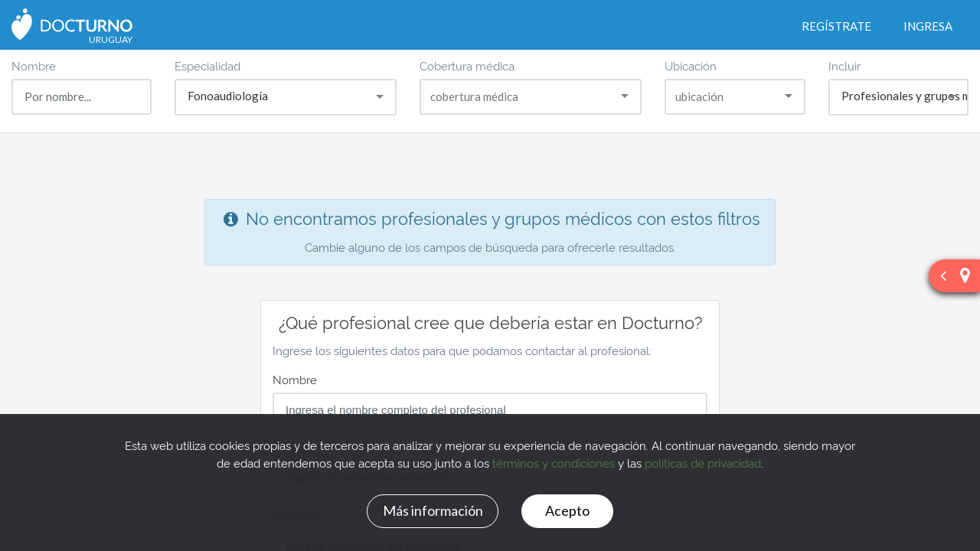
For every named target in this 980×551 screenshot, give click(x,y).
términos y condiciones (554, 463)
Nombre (34, 65)
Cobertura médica (467, 65)
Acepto (567, 510)
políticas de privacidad (703, 463)
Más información (433, 510)
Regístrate (836, 26)
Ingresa (928, 26)
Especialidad (207, 65)
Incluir (844, 65)
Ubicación (691, 65)
